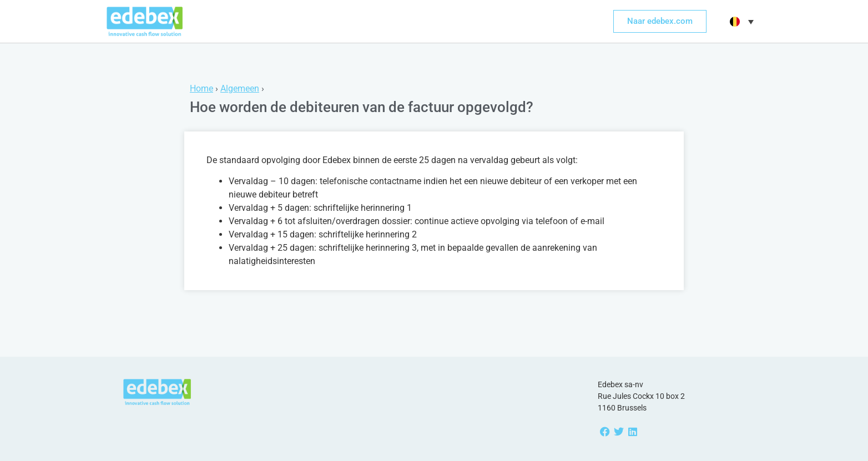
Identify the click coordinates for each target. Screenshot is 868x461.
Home (201, 88)
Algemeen (240, 88)
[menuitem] (740, 22)
